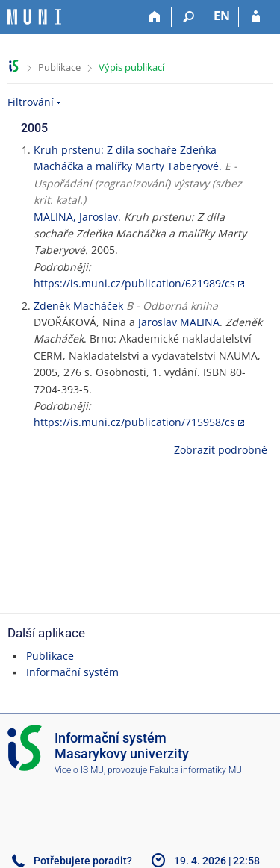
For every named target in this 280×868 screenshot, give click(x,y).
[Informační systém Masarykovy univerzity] (34, 17)
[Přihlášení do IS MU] (256, 17)
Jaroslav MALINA (179, 322)
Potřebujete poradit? (83, 861)
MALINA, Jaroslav (76, 217)
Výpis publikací (131, 67)
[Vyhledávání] (189, 17)
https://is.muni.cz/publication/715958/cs (134, 422)
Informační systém (72, 672)
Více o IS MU (79, 770)
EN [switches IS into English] (222, 16)
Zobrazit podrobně (221, 450)
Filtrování (31, 102)
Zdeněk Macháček (78, 306)
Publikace (59, 67)
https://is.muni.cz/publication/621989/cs (134, 283)
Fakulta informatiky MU (196, 770)
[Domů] (155, 17)
